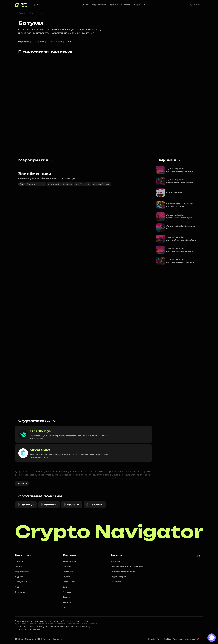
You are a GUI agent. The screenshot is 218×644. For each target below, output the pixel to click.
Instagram (58, 639)
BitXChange (41, 431)
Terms (159, 639)
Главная (22, 13)
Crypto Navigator (109, 532)
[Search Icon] (196, 5)
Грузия (40, 13)
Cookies (167, 639)
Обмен (31, 13)
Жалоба (151, 639)
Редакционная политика (184, 639)
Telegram (47, 639)
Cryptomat (40, 450)
